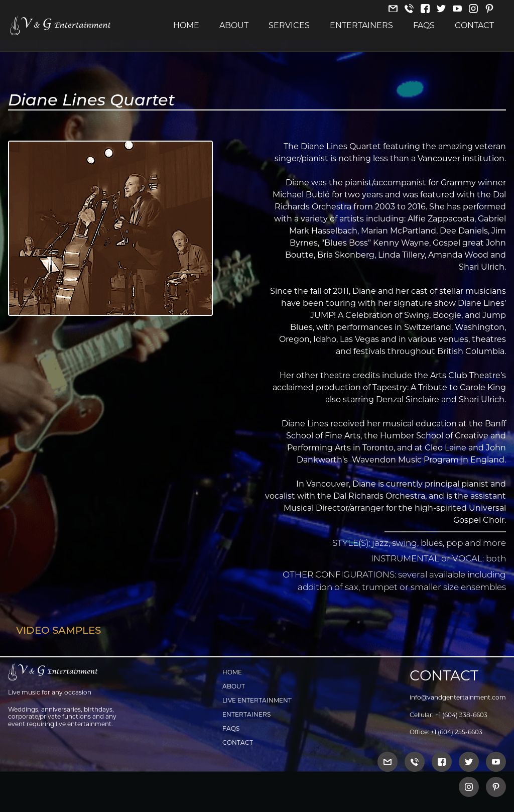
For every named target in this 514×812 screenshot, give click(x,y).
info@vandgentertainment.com (458, 697)
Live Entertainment (257, 700)
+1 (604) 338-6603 (461, 715)
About (234, 26)
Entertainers (361, 26)
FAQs (424, 26)
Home (186, 26)
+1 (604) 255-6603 (457, 732)
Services (289, 26)
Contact (474, 26)
